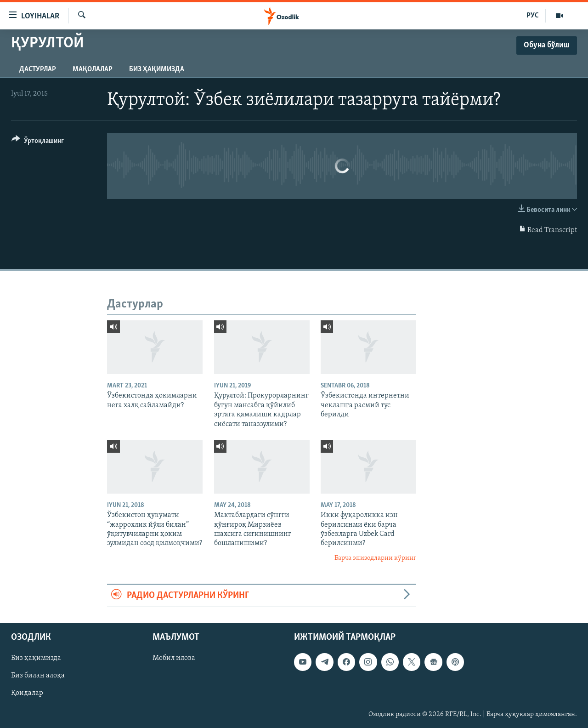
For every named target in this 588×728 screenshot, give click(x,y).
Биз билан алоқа (38, 676)
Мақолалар (93, 69)
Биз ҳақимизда (157, 69)
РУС (533, 16)
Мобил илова (174, 658)
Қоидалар (27, 693)
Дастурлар (38, 69)
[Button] (38, 142)
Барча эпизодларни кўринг (375, 558)
